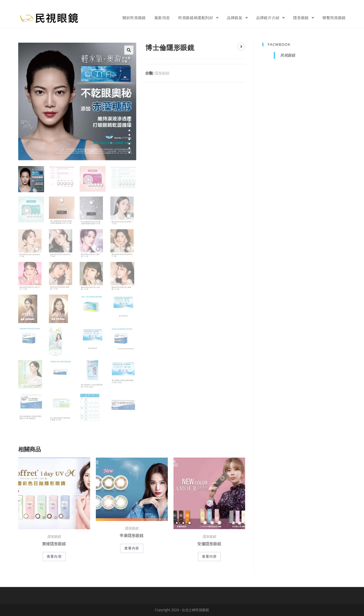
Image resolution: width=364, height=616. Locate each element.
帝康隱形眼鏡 (132, 535)
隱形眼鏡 (162, 73)
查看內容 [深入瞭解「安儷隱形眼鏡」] (209, 556)
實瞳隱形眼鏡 (54, 544)
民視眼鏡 (288, 55)
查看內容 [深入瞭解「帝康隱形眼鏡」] (132, 548)
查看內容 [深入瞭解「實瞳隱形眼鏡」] (54, 556)
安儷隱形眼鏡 (209, 544)
